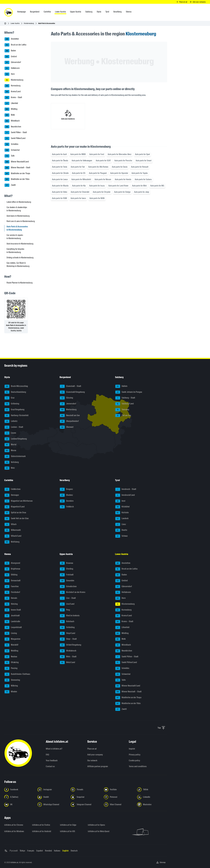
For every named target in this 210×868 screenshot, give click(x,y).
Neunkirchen (13, 127)
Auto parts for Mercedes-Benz (120, 154)
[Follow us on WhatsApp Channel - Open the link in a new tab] (52, 805)
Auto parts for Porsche (123, 161)
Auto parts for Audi (59, 154)
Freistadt (67, 575)
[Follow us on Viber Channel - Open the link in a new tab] (119, 805)
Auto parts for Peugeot (98, 173)
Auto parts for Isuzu (97, 186)
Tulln (10, 156)
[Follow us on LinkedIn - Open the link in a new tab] (152, 797)
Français (31, 851)
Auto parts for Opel (142, 154)
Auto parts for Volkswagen (82, 161)
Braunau (66, 563)
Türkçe (22, 851)
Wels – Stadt (68, 657)
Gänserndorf (13, 62)
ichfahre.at (14, 862)
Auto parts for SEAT (103, 161)
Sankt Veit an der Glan (17, 519)
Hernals (11, 598)
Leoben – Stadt (14, 427)
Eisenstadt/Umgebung (72, 392)
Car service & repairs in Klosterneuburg (15, 237)
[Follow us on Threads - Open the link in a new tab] (86, 790)
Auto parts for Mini (139, 186)
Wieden (11, 692)
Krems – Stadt (13, 98)
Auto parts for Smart (144, 161)
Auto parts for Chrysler (102, 192)
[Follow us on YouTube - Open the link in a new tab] (119, 790)
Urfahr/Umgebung (71, 645)
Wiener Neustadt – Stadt (17, 168)
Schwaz (121, 536)
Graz (10, 398)
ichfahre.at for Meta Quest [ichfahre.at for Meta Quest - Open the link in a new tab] (99, 831)
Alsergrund (12, 563)
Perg (65, 610)
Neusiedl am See (70, 416)
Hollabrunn (12, 68)
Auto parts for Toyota (140, 173)
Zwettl (10, 185)
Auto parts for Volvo (60, 192)
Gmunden (67, 581)
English (65, 851)
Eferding (66, 569)
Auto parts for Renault (140, 167)
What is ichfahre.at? (54, 749)
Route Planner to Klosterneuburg (20, 283)
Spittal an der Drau (15, 513)
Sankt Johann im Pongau (129, 392)
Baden (10, 51)
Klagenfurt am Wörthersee (19, 501)
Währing (11, 686)
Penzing (11, 668)
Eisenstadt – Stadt (71, 386)
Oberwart (67, 427)
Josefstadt (12, 616)
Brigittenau (12, 569)
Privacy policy (135, 755)
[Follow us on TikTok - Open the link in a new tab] (152, 790)
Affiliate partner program (98, 766)
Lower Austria (15, 23)
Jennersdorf (68, 404)
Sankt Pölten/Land (15, 138)
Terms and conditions (138, 766)
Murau (10, 451)
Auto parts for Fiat (78, 167)
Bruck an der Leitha (15, 45)
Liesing (11, 633)
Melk (10, 115)
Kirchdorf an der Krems (73, 592)
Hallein (121, 386)
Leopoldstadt (13, 627)
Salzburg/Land (124, 404)
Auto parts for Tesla (60, 167)
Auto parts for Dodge (122, 192)
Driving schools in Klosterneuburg (20, 258)
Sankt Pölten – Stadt (16, 133)
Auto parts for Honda (123, 179)
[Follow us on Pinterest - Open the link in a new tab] (119, 797)
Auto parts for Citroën (60, 173)
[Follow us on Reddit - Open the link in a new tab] (52, 797)
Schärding (67, 627)
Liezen (10, 433)
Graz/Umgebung (14, 410)
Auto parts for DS (79, 173)
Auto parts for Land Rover (118, 186)
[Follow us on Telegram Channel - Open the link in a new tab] (86, 805)
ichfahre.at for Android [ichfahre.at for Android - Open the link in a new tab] (42, 831)
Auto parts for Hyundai (119, 173)
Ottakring (12, 662)
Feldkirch (67, 507)
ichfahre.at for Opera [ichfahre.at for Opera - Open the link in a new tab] (96, 825)
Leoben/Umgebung (16, 439)
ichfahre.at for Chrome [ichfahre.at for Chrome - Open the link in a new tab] (14, 825)
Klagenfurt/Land (15, 507)
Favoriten (12, 587)
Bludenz (66, 495)
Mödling (11, 109)
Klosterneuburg (29, 23)
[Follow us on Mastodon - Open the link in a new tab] (152, 805)
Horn (10, 74)
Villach (11, 524)
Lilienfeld (11, 103)
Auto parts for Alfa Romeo (98, 167)
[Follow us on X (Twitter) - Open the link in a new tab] (19, 797)
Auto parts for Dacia (120, 167)
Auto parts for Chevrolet (80, 192)
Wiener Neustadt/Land (17, 162)
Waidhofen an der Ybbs (17, 179)
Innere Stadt (13, 610)
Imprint (132, 749)
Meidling (11, 651)
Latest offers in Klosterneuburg (19, 202)
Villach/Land (13, 536)
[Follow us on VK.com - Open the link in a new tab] (19, 805)
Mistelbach (12, 121)
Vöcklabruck (68, 651)
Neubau (11, 657)
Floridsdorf (12, 592)
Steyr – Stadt (68, 639)
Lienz (121, 524)
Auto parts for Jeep (142, 192)
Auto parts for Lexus (60, 179)
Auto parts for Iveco (78, 198)
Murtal (10, 445)
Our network (92, 761)
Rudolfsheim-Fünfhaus (17, 674)
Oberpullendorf (69, 421)
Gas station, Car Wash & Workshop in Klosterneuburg (18, 265)
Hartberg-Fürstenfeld (16, 416)
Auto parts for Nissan (103, 179)
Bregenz (66, 489)
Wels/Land (67, 662)
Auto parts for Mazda (60, 186)
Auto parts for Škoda (60, 161)
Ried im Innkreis (70, 616)
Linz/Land (67, 604)
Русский (14, 851)
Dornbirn (67, 501)
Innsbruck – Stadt (126, 489)
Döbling (11, 575)
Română (48, 851)
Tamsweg (122, 410)
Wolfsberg (12, 542)
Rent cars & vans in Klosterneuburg (21, 221)
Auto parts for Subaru (143, 179)
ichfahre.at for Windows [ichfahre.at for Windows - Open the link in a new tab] (14, 831)
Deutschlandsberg (15, 392)
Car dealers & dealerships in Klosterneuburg (17, 209)
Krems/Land (13, 92)
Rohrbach (67, 622)
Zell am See (123, 416)
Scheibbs (11, 144)
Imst (120, 501)
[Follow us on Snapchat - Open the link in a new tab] (86, 797)
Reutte (121, 530)
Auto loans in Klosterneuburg (18, 216)
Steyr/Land (67, 633)
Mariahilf (11, 645)
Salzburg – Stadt (125, 398)
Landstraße (12, 622)
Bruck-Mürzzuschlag (16, 386)
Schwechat (12, 150)
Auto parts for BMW (78, 154)
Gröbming (12, 404)
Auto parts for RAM (59, 198)
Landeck (122, 519)
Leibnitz (11, 421)
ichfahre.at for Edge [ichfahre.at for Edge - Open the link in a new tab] (68, 825)
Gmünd (11, 57)
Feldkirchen (13, 489)
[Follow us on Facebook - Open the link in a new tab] (19, 790)
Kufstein (122, 513)
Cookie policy (134, 761)
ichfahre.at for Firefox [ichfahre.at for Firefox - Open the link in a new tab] (41, 825)
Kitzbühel (122, 507)
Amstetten (12, 39)
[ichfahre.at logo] (9, 12)
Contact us (50, 766)
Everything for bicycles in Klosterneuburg (15, 251)
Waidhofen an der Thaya (17, 174)
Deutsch (74, 851)
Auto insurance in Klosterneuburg (20, 244)
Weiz (10, 468)
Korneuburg (13, 86)
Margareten (12, 639)
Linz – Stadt (68, 598)
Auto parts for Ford (97, 154)
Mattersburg (68, 410)
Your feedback (52, 761)
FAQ (47, 755)
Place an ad (92, 749)
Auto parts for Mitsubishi (81, 179)
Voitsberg (12, 462)
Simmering (12, 680)
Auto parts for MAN (97, 198)
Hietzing (11, 604)
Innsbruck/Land (125, 495)
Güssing (66, 398)
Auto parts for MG (157, 186)
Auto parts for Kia (79, 186)
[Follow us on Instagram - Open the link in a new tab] (52, 790)
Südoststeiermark (15, 456)
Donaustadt (13, 581)
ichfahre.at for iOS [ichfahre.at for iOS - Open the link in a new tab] (67, 831)
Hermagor (12, 495)
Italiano (57, 851)
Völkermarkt (13, 530)
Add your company (95, 755)
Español (40, 851)
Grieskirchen (68, 587)
